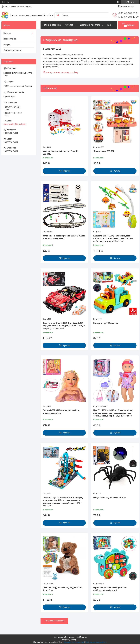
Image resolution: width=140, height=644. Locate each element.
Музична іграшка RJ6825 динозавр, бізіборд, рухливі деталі (110, 589)
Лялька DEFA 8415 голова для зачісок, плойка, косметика (61, 412)
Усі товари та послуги (54, 621)
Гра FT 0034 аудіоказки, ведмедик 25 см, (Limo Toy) (62, 589)
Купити (66, 171)
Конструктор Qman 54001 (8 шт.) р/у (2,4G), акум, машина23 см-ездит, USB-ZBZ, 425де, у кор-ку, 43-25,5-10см (64, 326)
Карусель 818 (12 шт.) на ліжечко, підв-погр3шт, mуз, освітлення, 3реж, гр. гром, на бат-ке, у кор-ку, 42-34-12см (114, 239)
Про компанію (10, 39)
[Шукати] (58, 15)
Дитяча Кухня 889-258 (104, 151)
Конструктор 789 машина (106, 323)
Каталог (69, 25)
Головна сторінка (52, 25)
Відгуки (7, 44)
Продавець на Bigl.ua (70, 640)
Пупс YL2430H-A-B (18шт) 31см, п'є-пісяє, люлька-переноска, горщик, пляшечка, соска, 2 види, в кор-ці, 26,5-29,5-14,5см (113, 413)
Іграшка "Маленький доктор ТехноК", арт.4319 (61, 153)
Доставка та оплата (90, 25)
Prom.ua (83, 637)
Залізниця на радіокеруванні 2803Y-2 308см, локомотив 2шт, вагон (64, 237)
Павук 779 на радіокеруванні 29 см (110, 498)
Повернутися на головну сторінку (61, 72)
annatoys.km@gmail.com (15, 124)
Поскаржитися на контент (74, 642)
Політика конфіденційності (96, 642)
